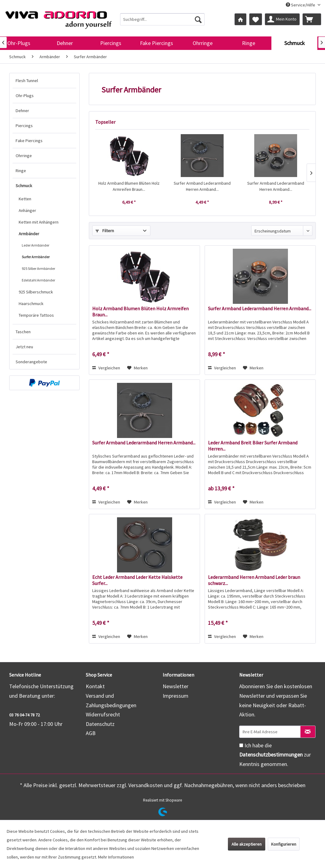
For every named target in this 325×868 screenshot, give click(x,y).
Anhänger (27, 210)
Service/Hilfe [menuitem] (301, 5)
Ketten (25, 199)
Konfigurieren (284, 844)
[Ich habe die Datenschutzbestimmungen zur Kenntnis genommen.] (241, 745)
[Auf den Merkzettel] (137, 368)
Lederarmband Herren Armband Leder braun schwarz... (254, 580)
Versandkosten (145, 785)
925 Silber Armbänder (38, 268)
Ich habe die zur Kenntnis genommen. (275, 755)
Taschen (23, 332)
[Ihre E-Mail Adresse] (270, 732)
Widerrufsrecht (103, 714)
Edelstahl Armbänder (38, 280)
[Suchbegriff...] (162, 19)
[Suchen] (198, 19)
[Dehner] (65, 43)
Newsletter (176, 686)
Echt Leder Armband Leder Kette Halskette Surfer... (137, 580)
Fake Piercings (29, 141)
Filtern (105, 231)
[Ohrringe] (202, 43)
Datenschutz (100, 724)
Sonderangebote (31, 362)
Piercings (24, 126)
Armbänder (29, 234)
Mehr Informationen (116, 857)
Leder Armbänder (36, 245)
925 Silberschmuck (36, 292)
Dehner (22, 111)
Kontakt (95, 686)
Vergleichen (106, 368)
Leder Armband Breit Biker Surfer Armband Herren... (253, 446)
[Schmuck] (294, 43)
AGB (91, 733)
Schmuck (24, 186)
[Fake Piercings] (157, 43)
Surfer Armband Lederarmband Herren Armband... (202, 186)
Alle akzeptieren (247, 844)
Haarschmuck (31, 304)
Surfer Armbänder (36, 257)
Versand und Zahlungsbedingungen (111, 700)
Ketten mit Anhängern (39, 222)
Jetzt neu (24, 347)
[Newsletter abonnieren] (308, 732)
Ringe (21, 171)
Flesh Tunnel (27, 81)
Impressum (176, 696)
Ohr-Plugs (25, 96)
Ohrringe (24, 156)
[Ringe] (248, 43)
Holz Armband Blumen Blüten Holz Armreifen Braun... (129, 186)
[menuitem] (162, 19)
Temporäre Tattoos (36, 315)
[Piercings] (111, 43)
